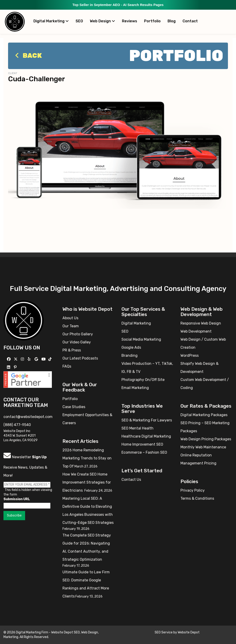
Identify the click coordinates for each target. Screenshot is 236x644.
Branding (130, 355)
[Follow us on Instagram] (23, 359)
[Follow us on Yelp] (30, 359)
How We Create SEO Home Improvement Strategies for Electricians (87, 482)
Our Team (71, 326)
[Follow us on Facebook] (9, 359)
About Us (70, 318)
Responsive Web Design (201, 323)
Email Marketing (135, 388)
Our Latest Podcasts (80, 358)
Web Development (196, 331)
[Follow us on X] (16, 359)
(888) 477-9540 (17, 425)
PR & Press (72, 350)
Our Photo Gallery (78, 334)
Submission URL (17, 499)
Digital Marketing (51, 21)
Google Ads (131, 347)
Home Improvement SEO (142, 444)
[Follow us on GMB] (37, 359)
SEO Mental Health (137, 428)
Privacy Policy (193, 490)
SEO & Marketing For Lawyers (147, 420)
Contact (190, 21)
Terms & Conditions (197, 498)
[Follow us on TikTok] (51, 359)
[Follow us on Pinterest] (16, 367)
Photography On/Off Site (143, 380)
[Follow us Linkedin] (9, 367)
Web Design (102, 21)
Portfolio (152, 21)
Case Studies (74, 407)
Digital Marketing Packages (204, 415)
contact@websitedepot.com (28, 417)
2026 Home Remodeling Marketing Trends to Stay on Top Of (87, 458)
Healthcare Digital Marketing (146, 436)
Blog (172, 21)
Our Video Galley (77, 342)
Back (27, 56)
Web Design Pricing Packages (206, 439)
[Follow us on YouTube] (44, 359)
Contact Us (131, 480)
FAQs (67, 366)
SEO (79, 21)
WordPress (190, 355)
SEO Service (164, 632)
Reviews (130, 21)
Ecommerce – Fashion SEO (144, 452)
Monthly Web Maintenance (203, 447)
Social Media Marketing (141, 339)
